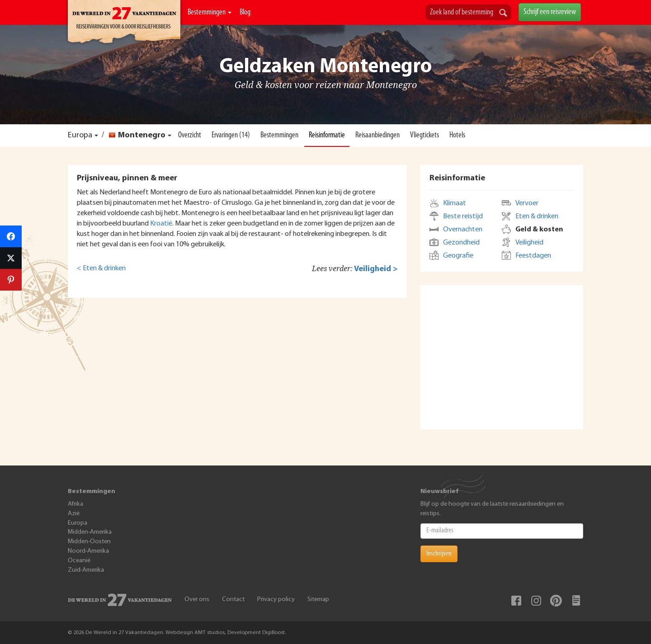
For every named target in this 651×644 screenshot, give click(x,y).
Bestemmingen (210, 12)
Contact (233, 599)
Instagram (536, 601)
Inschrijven (439, 554)
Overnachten (463, 230)
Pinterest (556, 601)
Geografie (458, 256)
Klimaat (455, 203)
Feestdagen (533, 256)
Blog (245, 12)
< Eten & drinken (101, 268)
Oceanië (79, 561)
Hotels (457, 135)
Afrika (75, 504)
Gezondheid (461, 243)
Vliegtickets (425, 135)
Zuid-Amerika (86, 570)
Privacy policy (276, 599)
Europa (80, 135)
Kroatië (161, 224)
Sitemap (318, 599)
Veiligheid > (376, 269)
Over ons (197, 599)
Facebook (516, 601)
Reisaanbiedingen (377, 135)
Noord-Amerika (88, 551)
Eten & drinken (537, 216)
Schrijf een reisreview (550, 12)
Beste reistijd (463, 216)
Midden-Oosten (89, 542)
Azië (74, 514)
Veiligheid (529, 243)
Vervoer (527, 203)
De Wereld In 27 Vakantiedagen (124, 23)
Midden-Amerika (90, 532)
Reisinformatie (327, 135)
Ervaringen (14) (231, 135)
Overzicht (190, 135)
